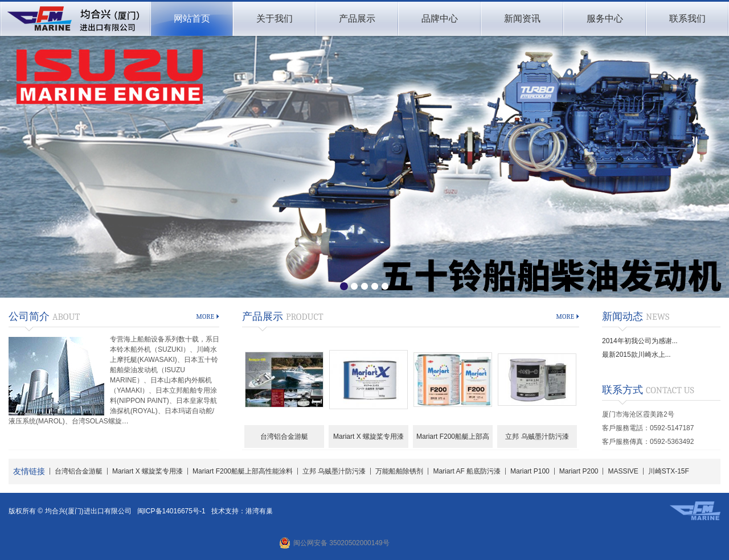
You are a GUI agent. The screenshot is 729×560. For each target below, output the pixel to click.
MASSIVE (623, 471)
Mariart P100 (530, 471)
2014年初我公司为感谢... (640, 341)
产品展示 (357, 18)
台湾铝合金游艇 (284, 437)
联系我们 (687, 18)
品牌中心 (440, 18)
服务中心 (605, 18)
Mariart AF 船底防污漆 (467, 471)
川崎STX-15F (669, 471)
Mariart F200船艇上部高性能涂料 (453, 440)
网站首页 (192, 18)
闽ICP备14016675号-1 (171, 511)
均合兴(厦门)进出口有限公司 (75, 19)
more (205, 316)
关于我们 (275, 18)
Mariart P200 (579, 471)
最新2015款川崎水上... (636, 355)
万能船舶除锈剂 (399, 471)
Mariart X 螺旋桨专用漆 (368, 437)
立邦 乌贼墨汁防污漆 (537, 437)
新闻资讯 (522, 18)
